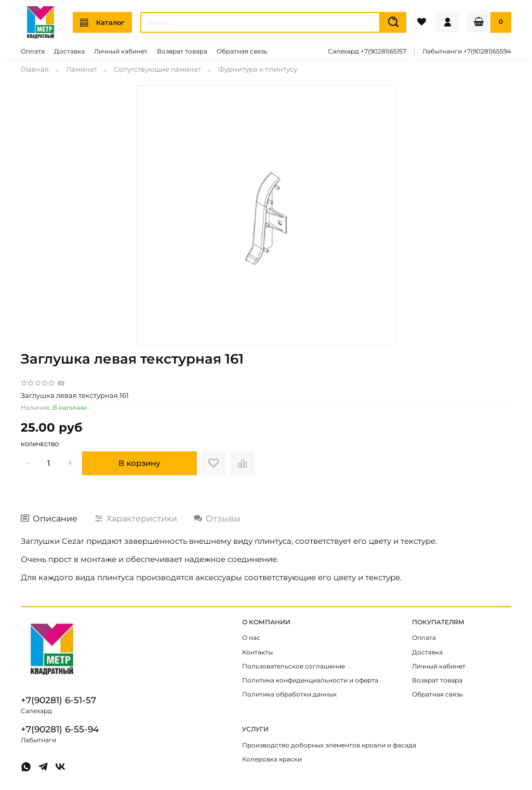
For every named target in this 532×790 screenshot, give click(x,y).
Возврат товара (182, 51)
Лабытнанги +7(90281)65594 (467, 51)
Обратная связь (242, 51)
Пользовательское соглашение (294, 666)
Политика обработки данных (289, 694)
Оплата (33, 51)
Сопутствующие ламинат (157, 69)
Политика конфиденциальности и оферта (310, 680)
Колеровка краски (272, 759)
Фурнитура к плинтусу (258, 69)
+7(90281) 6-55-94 (60, 729)
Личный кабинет (121, 51)
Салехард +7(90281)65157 (367, 51)
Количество (40, 445)
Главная (35, 69)
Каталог (102, 23)
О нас (251, 638)
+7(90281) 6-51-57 (58, 700)
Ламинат (82, 69)
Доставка (69, 51)
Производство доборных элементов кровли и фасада (329, 745)
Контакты (257, 652)
